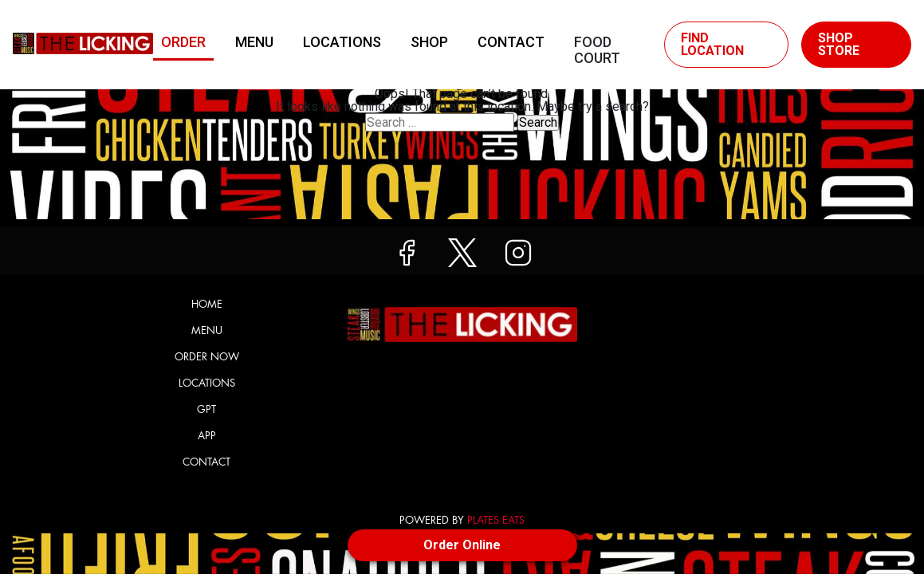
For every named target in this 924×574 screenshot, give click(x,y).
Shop (429, 42)
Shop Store (839, 44)
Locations (342, 42)
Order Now (207, 357)
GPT (206, 409)
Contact (511, 42)
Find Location (712, 44)
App (207, 436)
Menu (254, 42)
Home (207, 304)
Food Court (597, 46)
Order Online (462, 545)
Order (183, 42)
